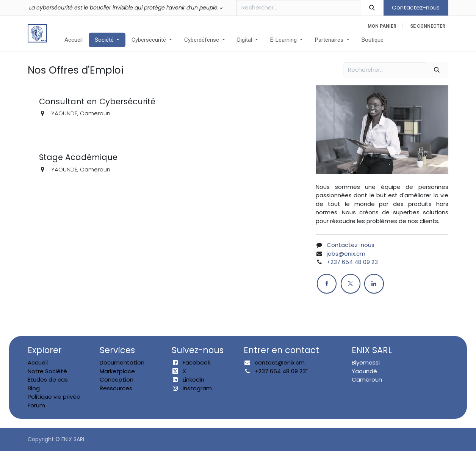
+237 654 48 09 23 (352, 262)
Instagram (197, 388)
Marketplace (117, 371)
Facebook (197, 362)
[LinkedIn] (374, 284)
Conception (117, 379)
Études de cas (48, 379)
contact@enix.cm (280, 362)
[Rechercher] (372, 8)
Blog (34, 388)
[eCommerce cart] (382, 26)
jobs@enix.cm (346, 254)
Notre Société (47, 371)
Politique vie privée (54, 397)
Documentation (122, 362)
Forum (36, 405)
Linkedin (193, 379)
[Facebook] (327, 284)
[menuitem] (74, 40)
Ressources (116, 388)
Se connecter (428, 26)
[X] (351, 284)
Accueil (38, 362)
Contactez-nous (416, 7)
